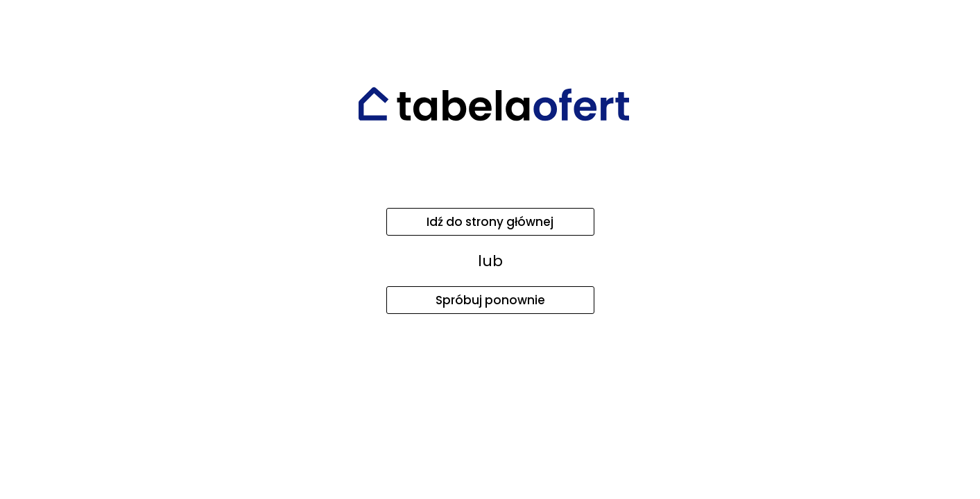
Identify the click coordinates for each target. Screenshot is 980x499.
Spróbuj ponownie (490, 300)
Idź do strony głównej (490, 222)
